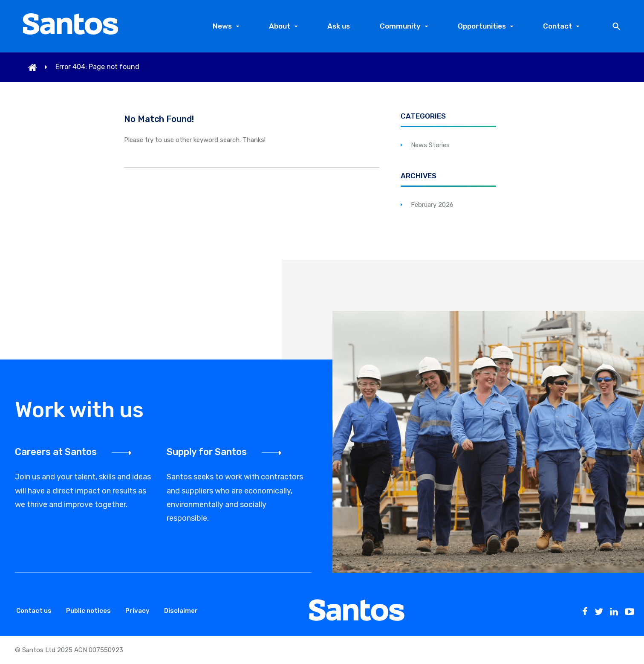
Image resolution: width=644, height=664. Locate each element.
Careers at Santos (56, 452)
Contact (557, 26)
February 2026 (432, 205)
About (280, 26)
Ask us (339, 26)
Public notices (88, 611)
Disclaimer (181, 611)
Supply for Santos (207, 452)
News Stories (430, 145)
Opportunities (482, 26)
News (222, 26)
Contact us (34, 611)
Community (400, 26)
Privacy (137, 611)
